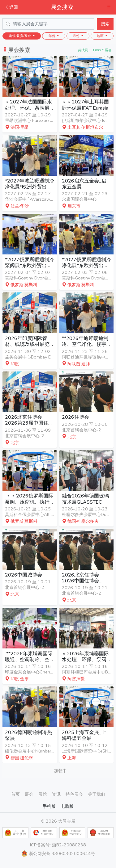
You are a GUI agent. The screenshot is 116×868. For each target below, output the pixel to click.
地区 (101, 36)
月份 (77, 36)
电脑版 (67, 806)
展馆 (43, 794)
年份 (52, 36)
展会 (29, 794)
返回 (11, 7)
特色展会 (74, 794)
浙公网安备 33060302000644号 (58, 853)
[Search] (48, 24)
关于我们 (97, 794)
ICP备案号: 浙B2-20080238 (58, 845)
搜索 (105, 24)
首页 (15, 794)
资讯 (56, 794)
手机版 (49, 806)
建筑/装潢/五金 (20, 36)
